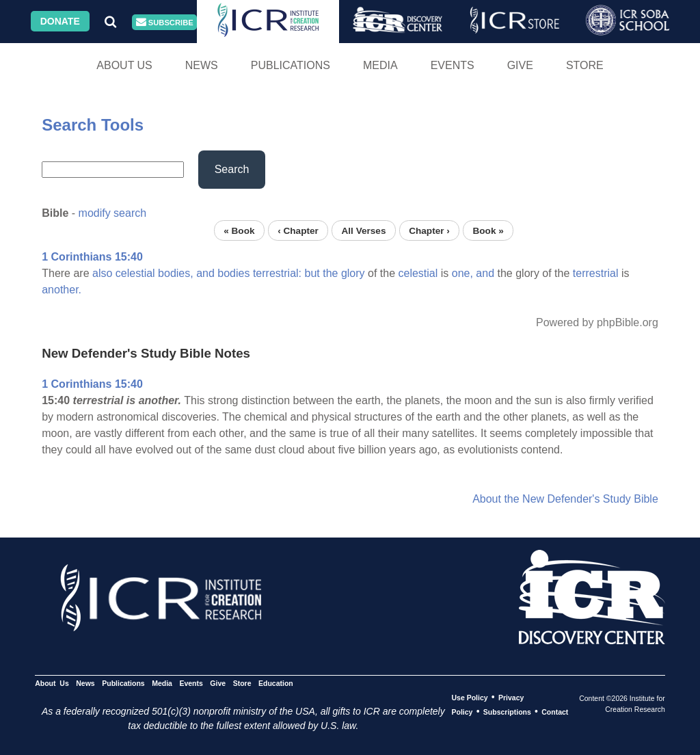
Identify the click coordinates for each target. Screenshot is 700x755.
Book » (488, 230)
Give (520, 65)
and (205, 273)
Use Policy (469, 698)
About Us (124, 65)
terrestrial (596, 273)
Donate (60, 21)
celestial (135, 273)
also (102, 273)
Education (276, 683)
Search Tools (93, 125)
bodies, (176, 273)
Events (453, 65)
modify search (113, 213)
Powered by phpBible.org (597, 322)
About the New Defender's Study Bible (565, 499)
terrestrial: (277, 273)
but (312, 273)
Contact (555, 712)
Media (380, 65)
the (330, 273)
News (202, 65)
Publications (291, 65)
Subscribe (165, 22)
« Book (239, 230)
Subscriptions (507, 712)
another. (62, 290)
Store (585, 65)
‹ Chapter (298, 230)
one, (462, 273)
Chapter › (429, 230)
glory (353, 273)
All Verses (364, 230)
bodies (233, 273)
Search (232, 169)
